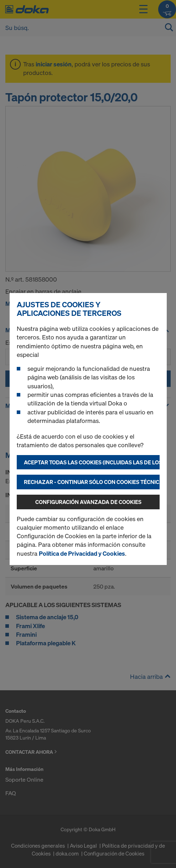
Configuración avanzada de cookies (88, 502)
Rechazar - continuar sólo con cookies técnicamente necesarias (92, 482)
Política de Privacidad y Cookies (82, 553)
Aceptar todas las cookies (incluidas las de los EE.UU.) (92, 462)
